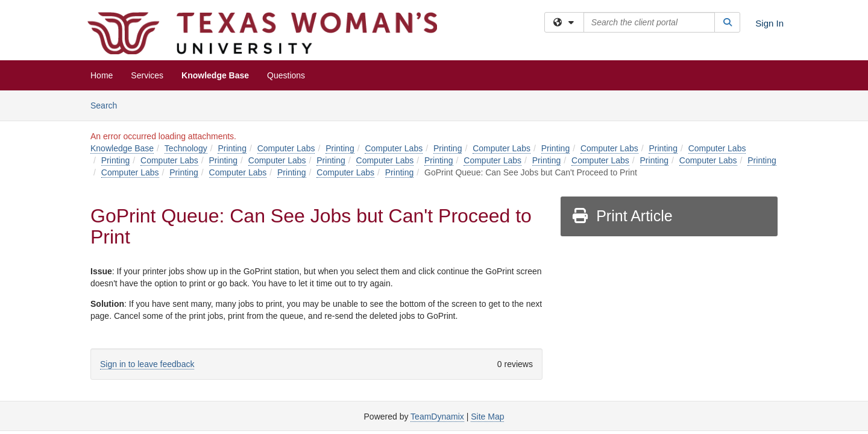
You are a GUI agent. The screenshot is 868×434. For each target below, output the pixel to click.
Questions (286, 75)
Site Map (487, 417)
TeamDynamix (437, 417)
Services (147, 75)
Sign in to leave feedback (147, 364)
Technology (186, 148)
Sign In (769, 23)
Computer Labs (286, 148)
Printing (232, 148)
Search (108, 105)
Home (102, 75)
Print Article (622, 216)
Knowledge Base (215, 75)
